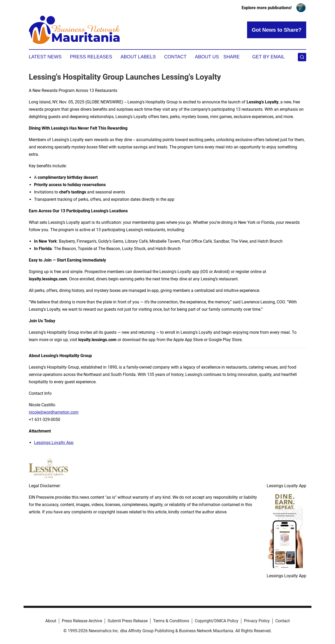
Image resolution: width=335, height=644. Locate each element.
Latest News (45, 57)
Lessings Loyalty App (54, 443)
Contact (175, 57)
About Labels (138, 57)
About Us (207, 57)
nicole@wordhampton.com (54, 412)
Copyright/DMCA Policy (217, 621)
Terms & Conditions (171, 621)
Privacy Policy (257, 621)
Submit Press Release (128, 621)
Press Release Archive (82, 621)
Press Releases (91, 57)
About (51, 621)
